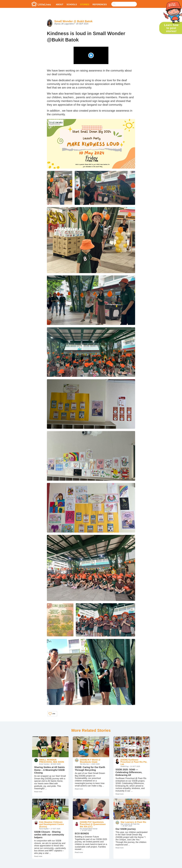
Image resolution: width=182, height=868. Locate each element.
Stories (85, 5)
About (60, 5)
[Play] (91, 55)
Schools (72, 5)
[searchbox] (124, 4)
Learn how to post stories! (171, 28)
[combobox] (124, 3)
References (100, 5)
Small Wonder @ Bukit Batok (73, 21)
